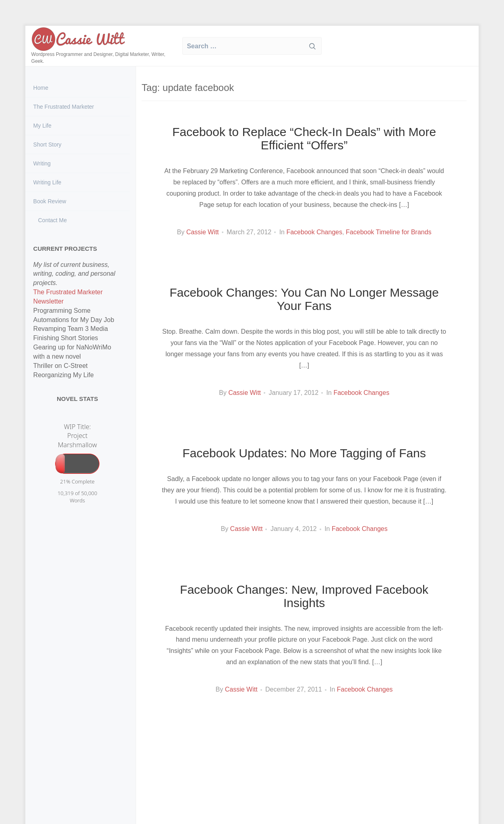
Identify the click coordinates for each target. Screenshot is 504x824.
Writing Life (48, 182)
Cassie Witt (203, 232)
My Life (42, 126)
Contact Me (52, 220)
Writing (42, 163)
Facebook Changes (314, 232)
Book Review (50, 201)
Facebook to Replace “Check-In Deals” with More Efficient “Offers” (304, 138)
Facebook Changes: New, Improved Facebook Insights (304, 596)
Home (41, 88)
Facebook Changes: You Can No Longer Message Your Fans (304, 299)
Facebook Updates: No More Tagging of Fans (304, 453)
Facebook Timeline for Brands (389, 232)
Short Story (48, 145)
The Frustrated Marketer (64, 107)
